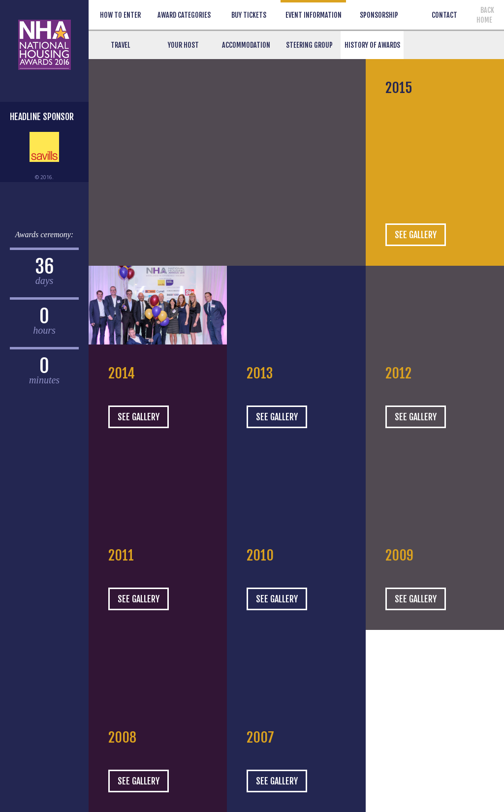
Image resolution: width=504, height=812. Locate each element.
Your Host (183, 45)
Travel (120, 45)
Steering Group (309, 45)
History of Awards (372, 45)
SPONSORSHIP (379, 15)
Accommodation (246, 45)
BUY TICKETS (249, 15)
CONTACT (444, 15)
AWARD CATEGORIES (184, 15)
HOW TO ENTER (120, 15)
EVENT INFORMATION (314, 15)
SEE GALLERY (416, 235)
